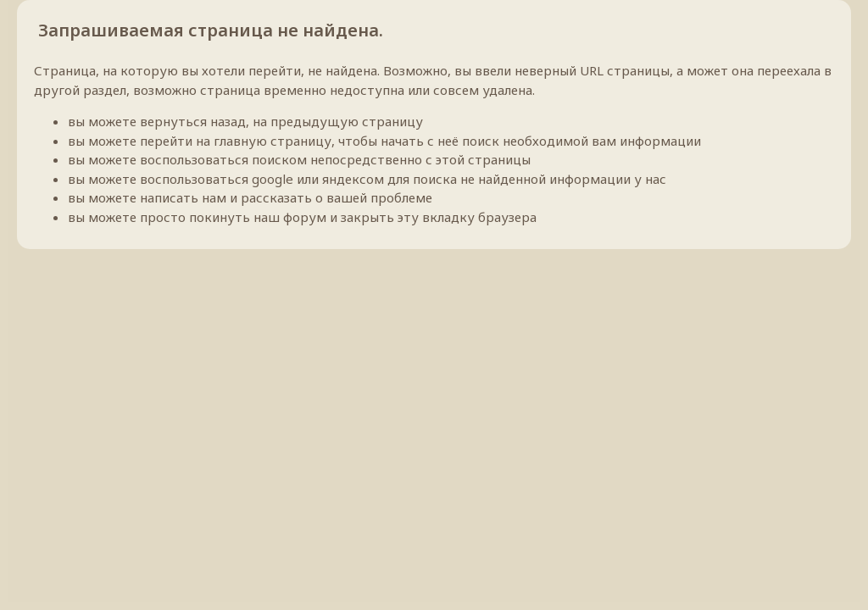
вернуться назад (193, 121)
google (273, 179)
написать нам (183, 197)
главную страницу (273, 141)
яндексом (353, 179)
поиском (279, 159)
